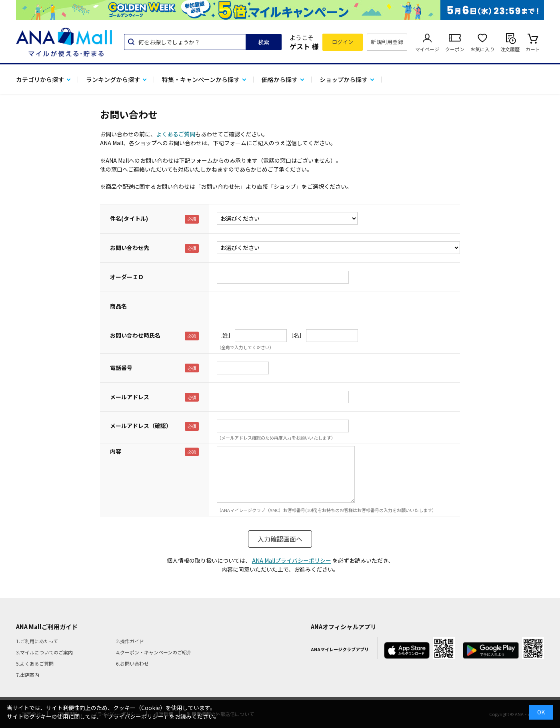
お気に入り (482, 49)
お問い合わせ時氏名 (135, 335)
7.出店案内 (28, 675)
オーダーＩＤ (127, 277)
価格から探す (280, 79)
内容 (116, 451)
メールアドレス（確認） (141, 426)
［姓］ (225, 335)
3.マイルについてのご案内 (44, 652)
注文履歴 (510, 49)
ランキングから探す (113, 79)
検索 (264, 42)
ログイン (343, 42)
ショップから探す (344, 79)
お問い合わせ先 (130, 248)
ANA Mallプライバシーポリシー (292, 560)
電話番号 (121, 368)
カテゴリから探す (40, 79)
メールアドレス (130, 397)
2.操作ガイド (130, 641)
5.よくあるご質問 (35, 663)
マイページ (427, 49)
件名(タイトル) (129, 218)
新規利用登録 (387, 42)
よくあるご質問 (176, 134)
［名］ (296, 335)
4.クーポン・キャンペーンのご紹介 (154, 652)
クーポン (455, 49)
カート (533, 49)
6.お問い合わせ (132, 663)
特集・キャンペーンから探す (201, 79)
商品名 (118, 306)
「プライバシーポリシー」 (136, 716)
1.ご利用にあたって (37, 641)
